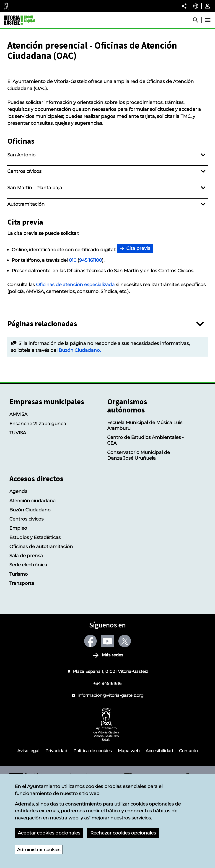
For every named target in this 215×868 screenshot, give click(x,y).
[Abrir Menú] (208, 20)
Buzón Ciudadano (30, 582)
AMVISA (18, 486)
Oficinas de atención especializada (75, 356)
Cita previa (138, 320)
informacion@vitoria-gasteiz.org (110, 767)
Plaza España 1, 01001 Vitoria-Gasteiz (110, 743)
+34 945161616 (107, 755)
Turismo (19, 646)
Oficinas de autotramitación (41, 618)
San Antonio (21, 226)
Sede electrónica (28, 636)
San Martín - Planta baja (35, 259)
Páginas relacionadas (42, 396)
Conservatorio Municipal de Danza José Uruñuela (139, 527)
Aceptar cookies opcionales (49, 833)
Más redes (113, 727)
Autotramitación (26, 276)
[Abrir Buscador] (198, 20)
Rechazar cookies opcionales (123, 833)
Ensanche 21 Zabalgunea (38, 495)
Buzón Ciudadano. (80, 422)
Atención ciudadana (32, 572)
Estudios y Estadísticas (35, 609)
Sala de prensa (26, 627)
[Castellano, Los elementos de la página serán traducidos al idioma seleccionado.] (196, 6)
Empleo (18, 600)
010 (73, 332)
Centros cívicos (24, 243)
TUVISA (18, 504)
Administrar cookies (40, 849)
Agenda (18, 563)
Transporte (22, 655)
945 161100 (91, 332)
